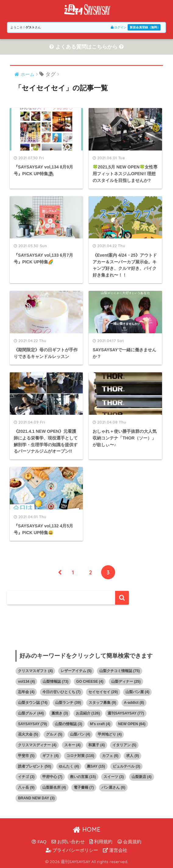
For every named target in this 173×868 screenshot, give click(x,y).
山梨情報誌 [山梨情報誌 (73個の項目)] (56, 682)
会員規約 (129, 842)
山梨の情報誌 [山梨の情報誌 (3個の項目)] (69, 724)
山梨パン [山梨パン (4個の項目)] (80, 734)
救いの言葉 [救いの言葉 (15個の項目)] (83, 777)
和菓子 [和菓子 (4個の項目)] (97, 745)
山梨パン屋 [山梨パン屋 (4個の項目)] (137, 692)
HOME (87, 829)
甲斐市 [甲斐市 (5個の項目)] (26, 756)
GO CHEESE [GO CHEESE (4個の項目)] (90, 682)
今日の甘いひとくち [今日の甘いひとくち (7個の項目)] (62, 692)
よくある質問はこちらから (86, 47)
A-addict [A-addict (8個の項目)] (134, 703)
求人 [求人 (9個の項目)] (132, 756)
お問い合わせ (68, 842)
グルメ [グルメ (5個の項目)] (54, 734)
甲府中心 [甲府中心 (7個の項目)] (52, 777)
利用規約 (101, 842)
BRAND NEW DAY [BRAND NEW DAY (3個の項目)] (36, 798)
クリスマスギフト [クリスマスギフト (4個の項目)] (35, 671)
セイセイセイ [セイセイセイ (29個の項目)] (103, 692)
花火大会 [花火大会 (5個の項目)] (28, 734)
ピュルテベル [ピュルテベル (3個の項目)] (126, 766)
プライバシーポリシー (72, 850)
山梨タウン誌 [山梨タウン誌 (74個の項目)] (33, 703)
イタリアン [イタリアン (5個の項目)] (124, 745)
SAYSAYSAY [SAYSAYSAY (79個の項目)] (32, 724)
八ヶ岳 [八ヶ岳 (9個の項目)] (26, 787)
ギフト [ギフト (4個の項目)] (51, 756)
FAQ (39, 842)
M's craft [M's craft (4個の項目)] (100, 724)
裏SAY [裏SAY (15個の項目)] (96, 766)
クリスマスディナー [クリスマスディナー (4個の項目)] (37, 745)
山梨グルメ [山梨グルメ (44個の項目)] (31, 713)
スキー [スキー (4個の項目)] (72, 745)
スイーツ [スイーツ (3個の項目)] (114, 777)
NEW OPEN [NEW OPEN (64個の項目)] (132, 724)
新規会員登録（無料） (145, 27)
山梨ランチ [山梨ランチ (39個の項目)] (68, 703)
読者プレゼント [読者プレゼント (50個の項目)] (35, 766)
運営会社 (115, 850)
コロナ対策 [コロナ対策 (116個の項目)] (80, 756)
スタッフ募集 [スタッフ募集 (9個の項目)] (102, 703)
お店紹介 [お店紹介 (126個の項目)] (88, 713)
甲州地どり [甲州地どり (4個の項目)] (110, 734)
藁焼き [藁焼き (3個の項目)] (60, 713)
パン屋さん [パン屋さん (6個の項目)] (113, 787)
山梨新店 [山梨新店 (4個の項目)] (142, 777)
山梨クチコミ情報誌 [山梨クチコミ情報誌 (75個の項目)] (120, 671)
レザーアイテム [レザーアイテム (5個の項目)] (76, 671)
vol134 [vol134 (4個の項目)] (26, 682)
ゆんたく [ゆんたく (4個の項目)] (69, 766)
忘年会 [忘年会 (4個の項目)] (26, 692)
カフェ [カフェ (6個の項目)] (110, 756)
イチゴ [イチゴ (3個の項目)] (26, 777)
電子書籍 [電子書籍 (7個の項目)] (84, 787)
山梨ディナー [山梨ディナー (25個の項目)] (126, 682)
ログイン (119, 27)
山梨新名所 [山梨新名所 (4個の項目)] (54, 787)
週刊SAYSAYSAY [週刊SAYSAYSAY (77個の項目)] (126, 713)
